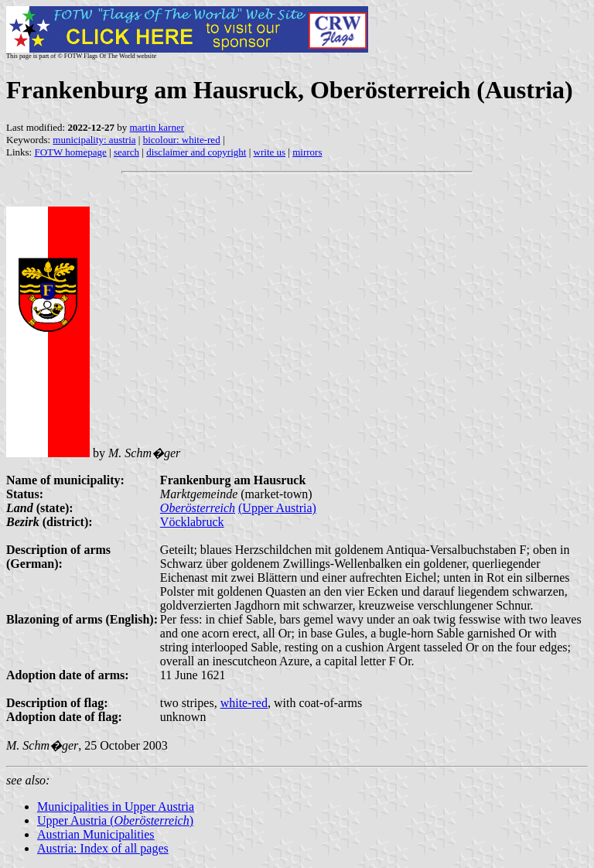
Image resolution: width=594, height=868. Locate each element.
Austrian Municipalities (96, 834)
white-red (244, 703)
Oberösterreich (198, 508)
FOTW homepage (70, 152)
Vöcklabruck (192, 522)
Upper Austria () (115, 820)
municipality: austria (94, 140)
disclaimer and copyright (196, 152)
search (126, 152)
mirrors (307, 152)
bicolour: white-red (182, 140)
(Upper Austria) (277, 508)
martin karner (157, 127)
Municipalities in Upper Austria (116, 806)
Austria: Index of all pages (103, 848)
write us (270, 152)
